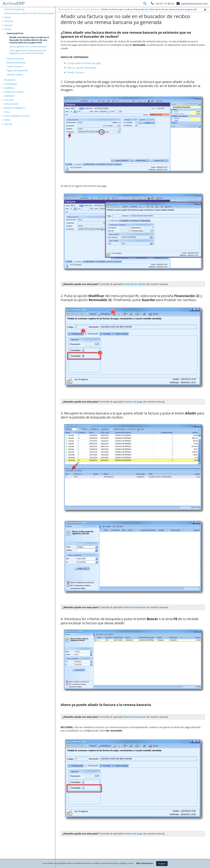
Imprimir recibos (15, 74)
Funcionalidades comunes (17, 116)
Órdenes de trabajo (14, 92)
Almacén (8, 25)
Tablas (7, 120)
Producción (10, 80)
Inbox (7, 112)
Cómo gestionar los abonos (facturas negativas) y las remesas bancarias (28, 52)
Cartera (8, 29)
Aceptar (162, 864)
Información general (14, 9)
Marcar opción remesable (82, 68)
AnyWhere (9, 88)
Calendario (9, 96)
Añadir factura (76, 72)
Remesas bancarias (16, 63)
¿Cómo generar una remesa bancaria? (28, 46)
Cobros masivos (15, 66)
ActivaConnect (11, 104)
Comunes (9, 100)
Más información (145, 863)
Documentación (66, 9)
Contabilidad (10, 84)
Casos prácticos (15, 33)
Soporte (8, 124)
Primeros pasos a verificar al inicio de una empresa (29, 13)
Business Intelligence (14, 108)
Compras (9, 21)
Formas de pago (133, 834)
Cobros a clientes (15, 59)
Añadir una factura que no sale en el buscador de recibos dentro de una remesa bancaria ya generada (29, 40)
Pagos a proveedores (17, 70)
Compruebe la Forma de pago (84, 63)
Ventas (7, 17)
